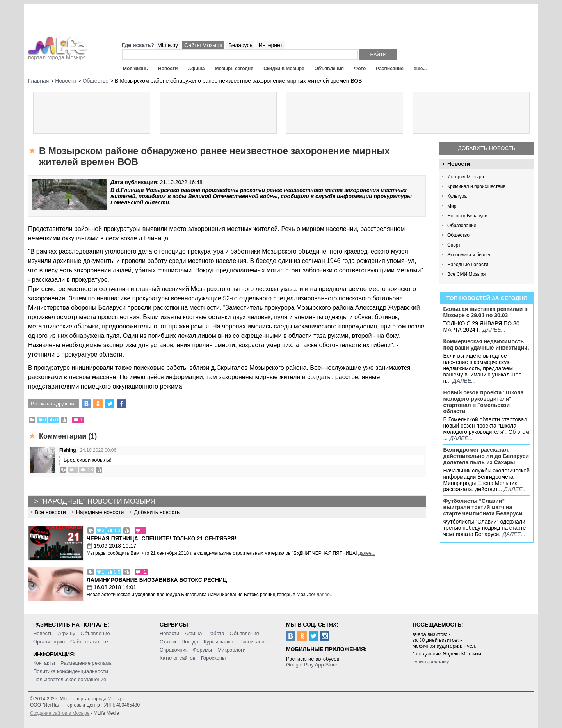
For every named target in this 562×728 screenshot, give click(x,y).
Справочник (174, 650)
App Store (326, 665)
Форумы (202, 650)
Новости (168, 69)
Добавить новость (487, 148)
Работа (216, 633)
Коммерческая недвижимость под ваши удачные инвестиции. (486, 344)
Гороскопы (213, 658)
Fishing (68, 450)
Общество (458, 235)
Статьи (168, 642)
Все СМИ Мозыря (466, 274)
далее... (494, 330)
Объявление (95, 633)
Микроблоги (231, 650)
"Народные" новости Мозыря (98, 501)
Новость (43, 633)
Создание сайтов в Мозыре (60, 713)
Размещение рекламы (87, 663)
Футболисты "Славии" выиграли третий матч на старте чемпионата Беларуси (483, 507)
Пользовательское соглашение (70, 679)
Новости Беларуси (467, 216)
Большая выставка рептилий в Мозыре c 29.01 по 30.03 (486, 312)
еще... (420, 69)
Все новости (50, 512)
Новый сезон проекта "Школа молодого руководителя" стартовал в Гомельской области (484, 402)
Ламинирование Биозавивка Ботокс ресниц (157, 580)
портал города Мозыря (58, 55)
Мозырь (116, 699)
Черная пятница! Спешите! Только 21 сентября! (162, 538)
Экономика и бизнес (469, 255)
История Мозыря (466, 177)
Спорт (454, 245)
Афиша (196, 69)
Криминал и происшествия (476, 186)
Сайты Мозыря (203, 45)
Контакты (44, 663)
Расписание (390, 69)
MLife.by (168, 45)
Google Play (300, 665)
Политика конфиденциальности (71, 671)
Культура (457, 196)
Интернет (271, 45)
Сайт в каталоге (89, 642)
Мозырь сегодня (234, 69)
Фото (360, 69)
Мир (452, 206)
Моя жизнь (135, 69)
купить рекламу (431, 661)
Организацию (49, 642)
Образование (462, 226)
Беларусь (240, 45)
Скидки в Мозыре (284, 69)
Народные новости (468, 265)
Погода (190, 642)
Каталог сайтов (178, 658)
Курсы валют (219, 642)
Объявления (329, 69)
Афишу (67, 633)
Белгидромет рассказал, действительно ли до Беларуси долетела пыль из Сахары (486, 456)
